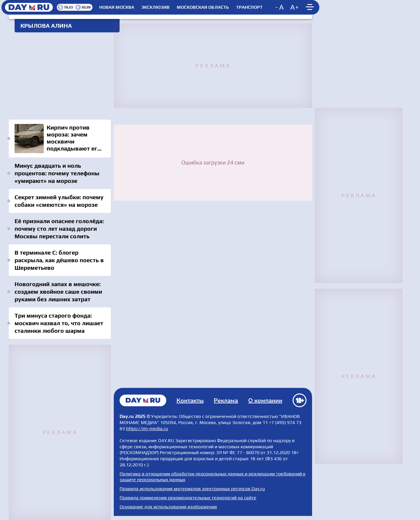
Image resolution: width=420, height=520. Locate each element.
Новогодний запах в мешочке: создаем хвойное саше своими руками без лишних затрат (58, 291)
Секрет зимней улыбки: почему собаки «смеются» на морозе (59, 201)
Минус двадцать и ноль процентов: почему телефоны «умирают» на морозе (57, 173)
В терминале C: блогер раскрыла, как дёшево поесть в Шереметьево (59, 260)
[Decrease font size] (280, 7)
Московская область (203, 7)
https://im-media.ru (147, 429)
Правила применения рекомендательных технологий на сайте (188, 498)
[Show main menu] (311, 7)
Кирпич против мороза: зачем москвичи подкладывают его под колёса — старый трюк (60, 139)
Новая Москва (117, 7)
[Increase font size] (295, 7)
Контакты (190, 401)
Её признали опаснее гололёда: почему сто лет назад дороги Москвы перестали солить (59, 229)
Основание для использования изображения (168, 507)
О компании (265, 401)
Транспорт (249, 7)
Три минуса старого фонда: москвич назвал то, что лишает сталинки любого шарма (59, 323)
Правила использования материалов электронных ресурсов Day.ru (192, 489)
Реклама (226, 401)
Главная (143, 400)
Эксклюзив (155, 7)
